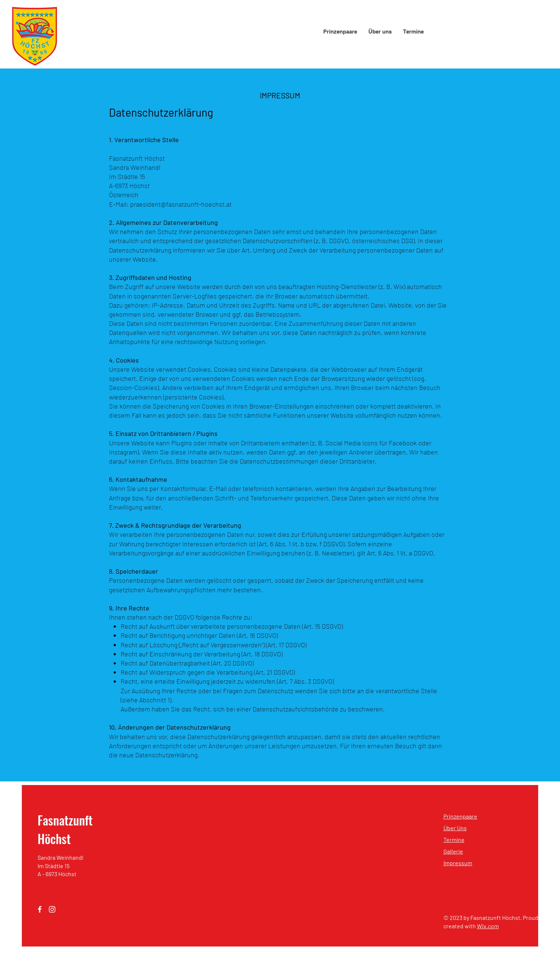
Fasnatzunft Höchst (65, 829)
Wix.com (488, 926)
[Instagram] (52, 909)
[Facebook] (40, 909)
